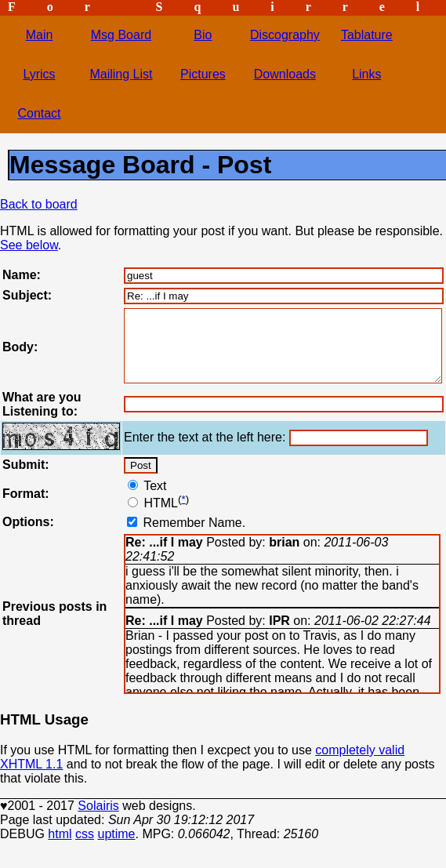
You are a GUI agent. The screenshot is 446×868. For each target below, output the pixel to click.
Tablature (367, 35)
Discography (285, 35)
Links (366, 74)
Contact (39, 113)
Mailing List (121, 74)
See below (29, 245)
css (85, 848)
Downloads (285, 74)
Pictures (203, 74)
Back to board (39, 204)
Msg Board (121, 35)
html (60, 848)
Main (40, 35)
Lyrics (39, 74)
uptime (116, 848)
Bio (203, 35)
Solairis (98, 820)
